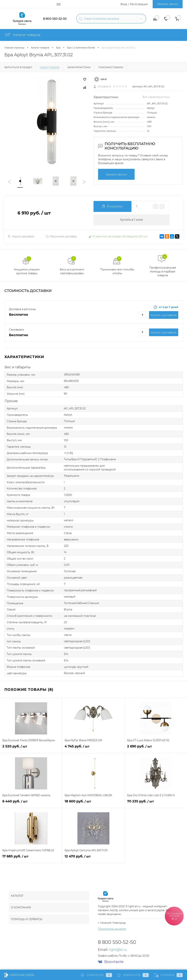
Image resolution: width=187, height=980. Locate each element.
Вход (124, 4)
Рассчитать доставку (61, 236)
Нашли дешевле (21, 236)
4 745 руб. (93, 748)
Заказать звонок (168, 4)
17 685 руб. (31, 858)
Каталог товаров (22, 35)
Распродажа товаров (174, 916)
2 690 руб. (156, 748)
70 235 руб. (156, 803)
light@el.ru (118, 950)
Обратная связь (19, 975)
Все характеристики (156, 97)
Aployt (151, 108)
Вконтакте (111, 962)
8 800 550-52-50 (55, 19)
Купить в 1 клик (132, 220)
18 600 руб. (93, 803)
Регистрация (139, 4)
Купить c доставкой (164, 315)
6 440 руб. (31, 803)
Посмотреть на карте (112, 929)
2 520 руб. (31, 748)
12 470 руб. (93, 858)
